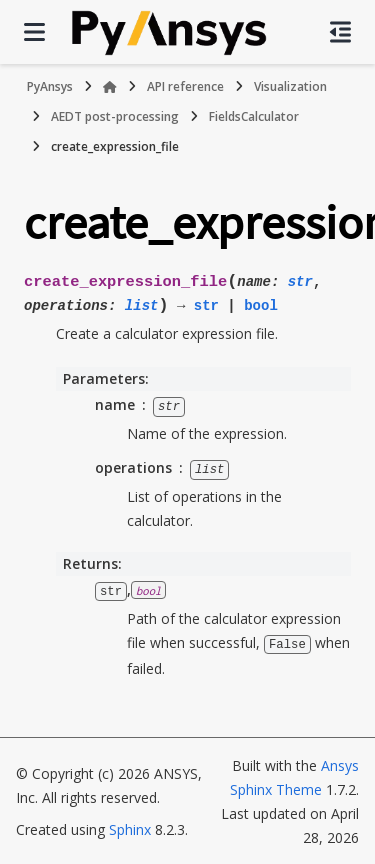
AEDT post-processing (115, 116)
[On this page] (340, 32)
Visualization (290, 86)
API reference (185, 86)
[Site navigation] (34, 32)
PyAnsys (50, 86)
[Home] (110, 87)
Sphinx (130, 827)
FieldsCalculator (254, 116)
